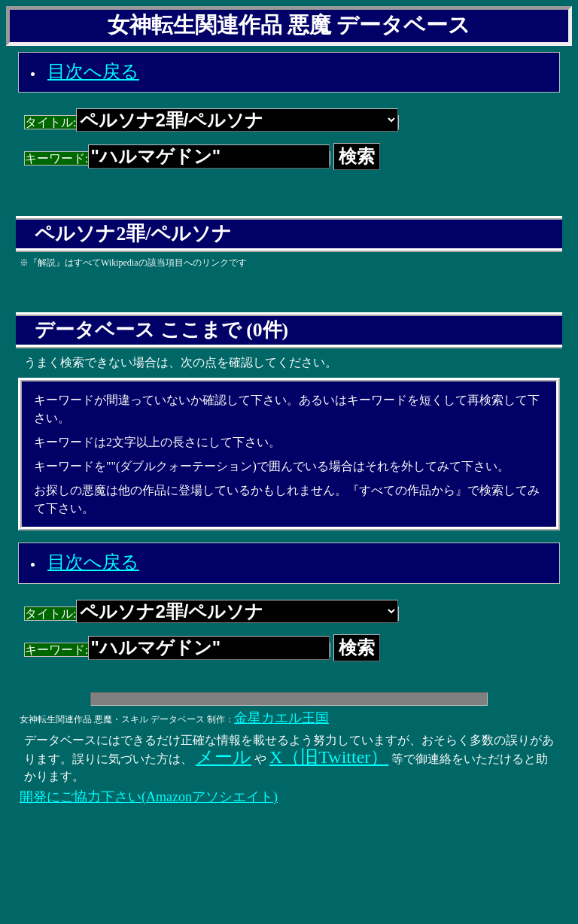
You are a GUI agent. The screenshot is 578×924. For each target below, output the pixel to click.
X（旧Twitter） (329, 757)
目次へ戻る (93, 71)
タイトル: (211, 122)
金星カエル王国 (281, 718)
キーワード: (177, 158)
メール (224, 757)
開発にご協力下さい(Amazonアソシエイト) (149, 797)
